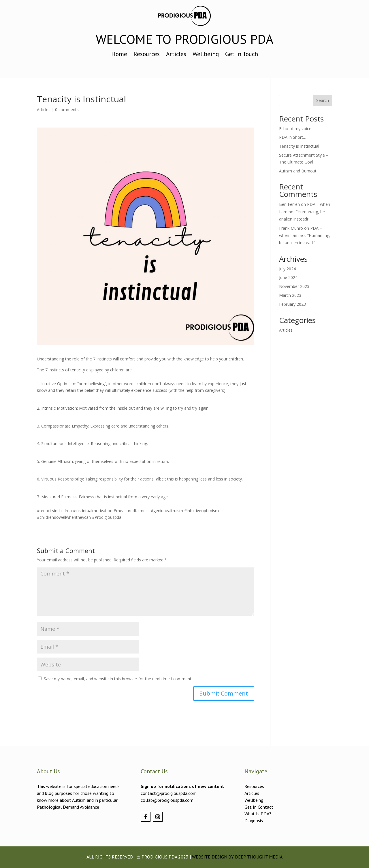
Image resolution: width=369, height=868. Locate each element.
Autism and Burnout (298, 171)
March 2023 (290, 295)
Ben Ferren (289, 204)
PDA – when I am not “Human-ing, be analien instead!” (305, 211)
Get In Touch (242, 55)
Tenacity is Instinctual (299, 146)
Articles (176, 55)
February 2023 (292, 304)
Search (323, 100)
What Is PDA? (258, 814)
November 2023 (294, 286)
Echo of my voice (295, 129)
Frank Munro (291, 228)
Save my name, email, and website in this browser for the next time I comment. (118, 679)
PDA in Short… (293, 137)
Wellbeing (206, 55)
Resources (147, 55)
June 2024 (288, 277)
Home (119, 55)
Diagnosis (254, 820)
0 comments (67, 110)
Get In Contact (259, 807)
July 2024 (287, 269)
